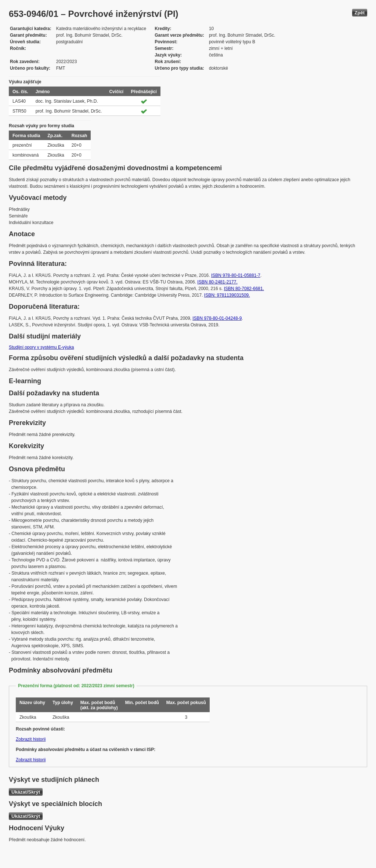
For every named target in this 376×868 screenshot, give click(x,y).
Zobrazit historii (31, 739)
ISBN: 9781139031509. (227, 295)
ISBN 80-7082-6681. (244, 289)
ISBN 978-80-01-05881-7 (236, 275)
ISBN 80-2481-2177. (217, 282)
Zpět (360, 13)
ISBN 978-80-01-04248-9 (217, 318)
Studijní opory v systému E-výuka (41, 347)
